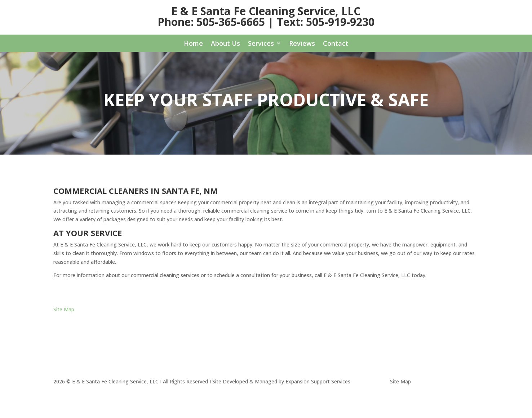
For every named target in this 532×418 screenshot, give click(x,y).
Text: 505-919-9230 (326, 22)
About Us (225, 44)
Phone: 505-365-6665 (211, 22)
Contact (336, 44)
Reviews (302, 44)
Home (193, 44)
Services (261, 44)
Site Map (64, 309)
